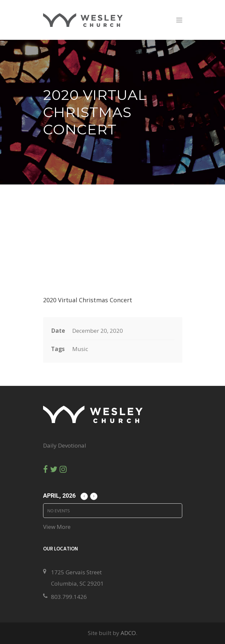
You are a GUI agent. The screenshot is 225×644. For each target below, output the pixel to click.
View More (57, 527)
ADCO (128, 633)
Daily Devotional (65, 445)
